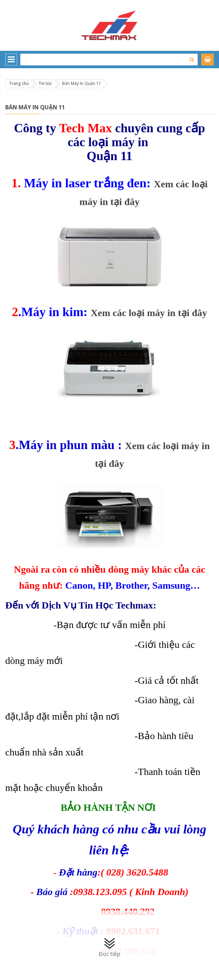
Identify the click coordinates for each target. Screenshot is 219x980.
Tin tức (45, 83)
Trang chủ (19, 83)
